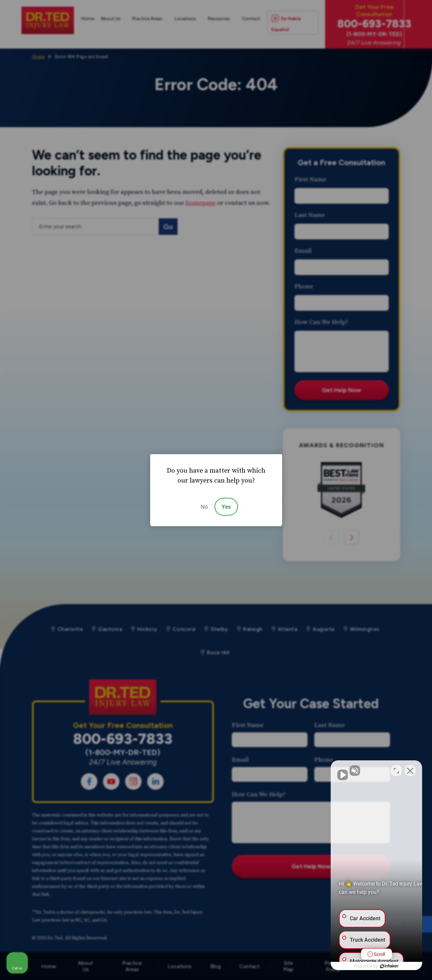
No (204, 507)
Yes (226, 507)
